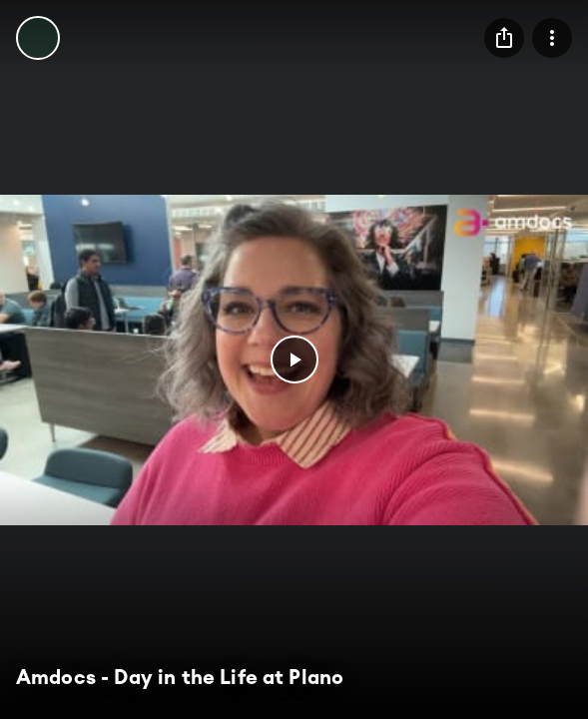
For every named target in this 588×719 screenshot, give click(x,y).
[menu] (504, 38)
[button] (294, 359)
